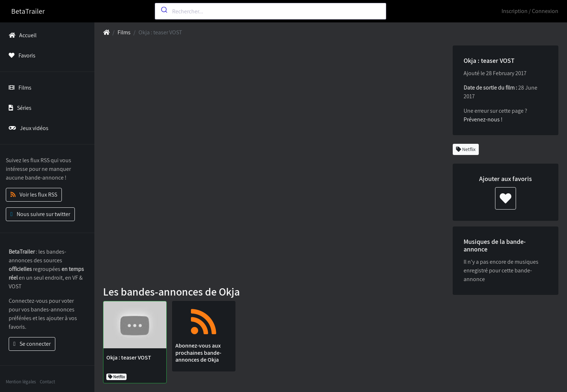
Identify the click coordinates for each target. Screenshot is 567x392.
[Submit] (164, 10)
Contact (47, 382)
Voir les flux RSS (34, 195)
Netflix (466, 149)
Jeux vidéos (27, 128)
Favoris (21, 55)
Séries (19, 108)
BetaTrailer (28, 11)
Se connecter (32, 344)
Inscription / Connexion (530, 11)
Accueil (21, 35)
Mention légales (21, 382)
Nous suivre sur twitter (40, 214)
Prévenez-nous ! (483, 119)
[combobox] (270, 11)
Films (19, 88)
